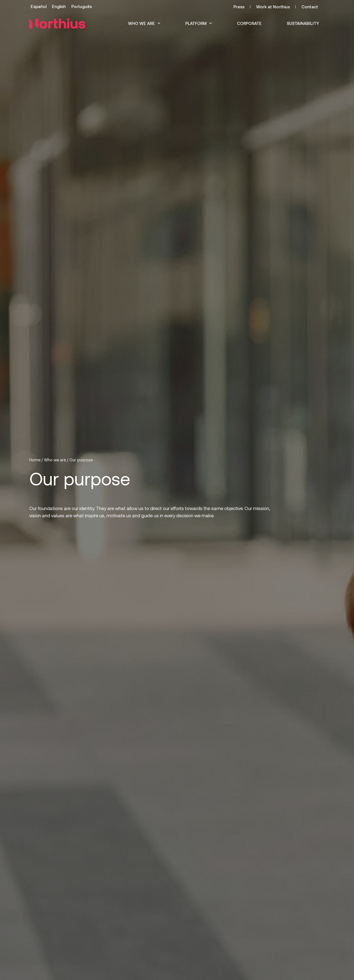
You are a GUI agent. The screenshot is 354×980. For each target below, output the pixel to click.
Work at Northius (273, 7)
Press (239, 7)
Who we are (144, 23)
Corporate (249, 23)
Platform (199, 23)
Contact (310, 7)
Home (35, 460)
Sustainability (303, 23)
